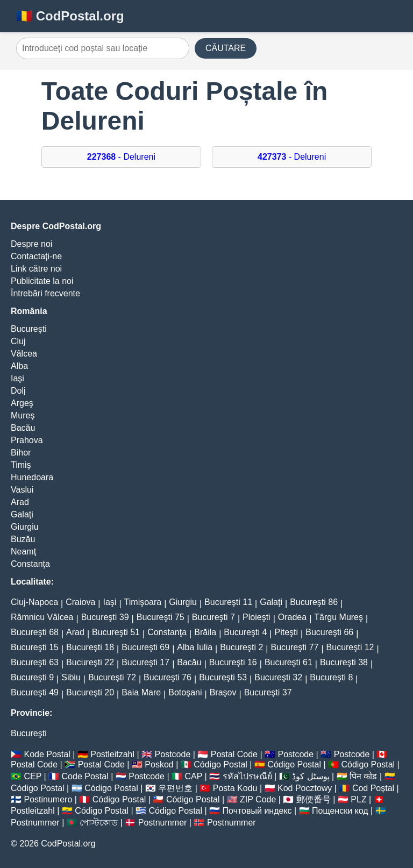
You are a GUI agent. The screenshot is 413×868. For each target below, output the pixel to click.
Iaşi (17, 378)
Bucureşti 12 (350, 647)
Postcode (173, 754)
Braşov (223, 692)
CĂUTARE (226, 48)
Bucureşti (29, 329)
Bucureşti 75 (161, 617)
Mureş (23, 415)
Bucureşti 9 (32, 677)
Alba (19, 366)
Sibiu (71, 677)
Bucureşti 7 (213, 617)
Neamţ (23, 552)
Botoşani (185, 692)
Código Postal (220, 764)
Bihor (21, 453)
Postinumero (48, 799)
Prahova (27, 440)
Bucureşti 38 (344, 662)
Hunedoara (32, 477)
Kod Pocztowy (305, 788)
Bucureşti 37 (268, 692)
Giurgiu (25, 527)
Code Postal (85, 776)
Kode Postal (47, 754)
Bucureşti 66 (329, 632)
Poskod (159, 764)
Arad (20, 502)
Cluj (18, 341)
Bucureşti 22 (90, 662)
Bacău (23, 428)
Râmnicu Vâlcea (42, 617)
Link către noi (36, 269)
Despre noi (31, 244)
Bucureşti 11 (228, 602)
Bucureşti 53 (223, 677)
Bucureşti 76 (168, 677)
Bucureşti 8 (331, 677)
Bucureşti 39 (105, 617)
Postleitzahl (112, 754)
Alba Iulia (195, 647)
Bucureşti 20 (90, 692)
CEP (33, 776)
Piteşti (287, 632)
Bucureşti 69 (145, 647)
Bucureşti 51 (116, 632)
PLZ (358, 799)
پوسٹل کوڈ (311, 776)
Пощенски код (340, 811)
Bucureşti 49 (35, 692)
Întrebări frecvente (45, 293)
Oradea (292, 617)
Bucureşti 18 (90, 647)
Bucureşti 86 (314, 602)
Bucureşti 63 (35, 662)
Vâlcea (24, 354)
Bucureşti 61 (289, 662)
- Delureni (121, 157)
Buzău (23, 539)
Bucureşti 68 (35, 632)
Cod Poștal (373, 788)
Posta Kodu (235, 788)
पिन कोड (363, 776)
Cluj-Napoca (34, 602)
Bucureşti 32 (278, 677)
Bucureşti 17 (145, 662)
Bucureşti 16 (233, 662)
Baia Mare (141, 692)
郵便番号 (314, 799)
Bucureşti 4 (245, 632)
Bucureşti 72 (112, 677)
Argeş (22, 403)
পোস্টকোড (99, 823)
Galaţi (22, 514)
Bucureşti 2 (241, 647)
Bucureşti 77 (294, 647)
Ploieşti (257, 617)
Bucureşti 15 (35, 647)
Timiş (21, 465)
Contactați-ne (36, 256)
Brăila (205, 632)
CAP (193, 776)
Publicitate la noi (42, 281)
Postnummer (35, 823)
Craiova (80, 602)
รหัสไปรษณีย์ (247, 776)
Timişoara (143, 602)
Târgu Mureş (339, 617)
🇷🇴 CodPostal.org (70, 16)
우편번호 (175, 788)
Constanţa (30, 564)
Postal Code (234, 754)
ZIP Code (258, 799)
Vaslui (22, 490)
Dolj (18, 391)
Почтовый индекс (257, 811)
